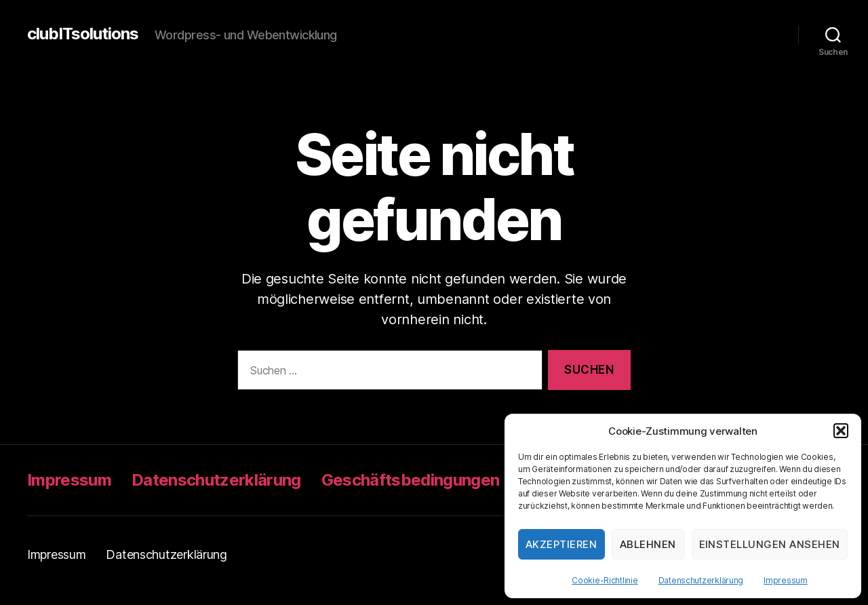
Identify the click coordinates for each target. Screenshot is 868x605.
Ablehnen (648, 544)
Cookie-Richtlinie (605, 580)
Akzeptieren (561, 544)
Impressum (786, 580)
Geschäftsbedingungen (411, 480)
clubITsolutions (83, 34)
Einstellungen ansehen (770, 544)
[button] (841, 431)
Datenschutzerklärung (701, 580)
